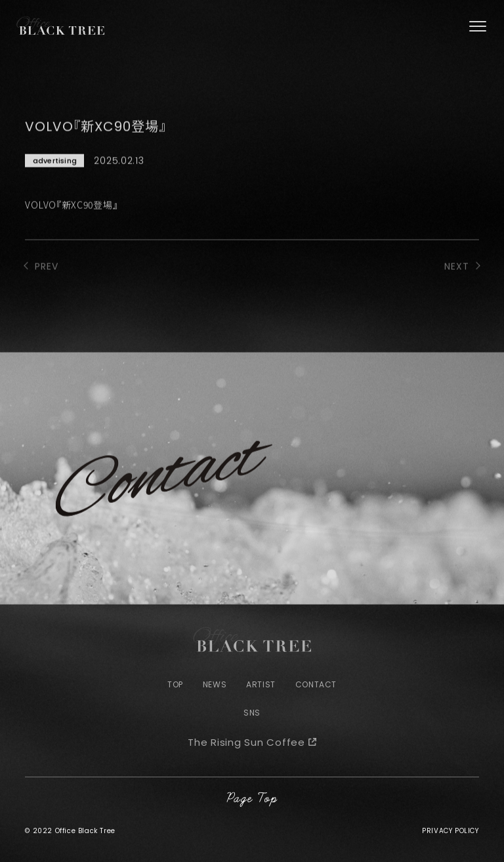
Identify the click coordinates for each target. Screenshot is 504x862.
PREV (47, 283)
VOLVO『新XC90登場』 (71, 221)
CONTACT (316, 684)
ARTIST (261, 684)
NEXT (457, 283)
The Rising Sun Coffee (246, 742)
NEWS (215, 684)
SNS (252, 713)
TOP (175, 684)
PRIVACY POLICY (450, 831)
